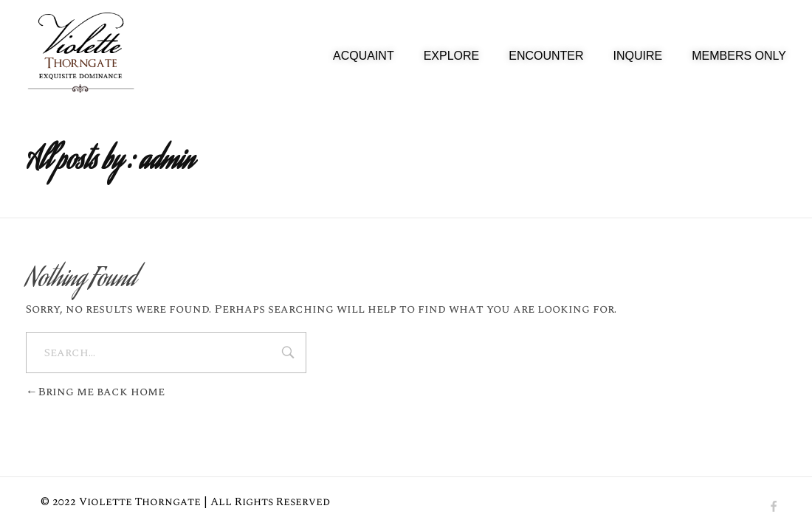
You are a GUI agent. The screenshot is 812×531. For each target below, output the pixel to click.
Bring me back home (95, 392)
